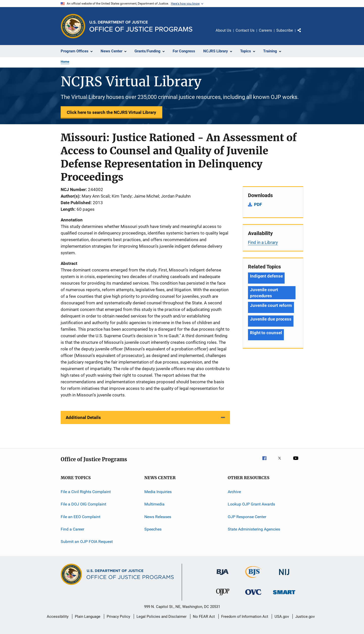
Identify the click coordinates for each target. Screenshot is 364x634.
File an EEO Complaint (81, 517)
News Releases (158, 517)
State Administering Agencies (254, 529)
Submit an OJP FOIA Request (87, 542)
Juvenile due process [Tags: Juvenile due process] (271, 319)
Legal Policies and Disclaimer (162, 617)
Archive (234, 492)
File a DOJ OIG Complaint (83, 504)
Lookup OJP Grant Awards (251, 504)
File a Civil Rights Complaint (86, 492)
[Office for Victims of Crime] (253, 596)
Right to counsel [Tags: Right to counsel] (266, 333)
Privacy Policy (118, 617)
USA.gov (282, 617)
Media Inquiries (158, 492)
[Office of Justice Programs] (73, 26)
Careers (265, 30)
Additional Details (83, 417)
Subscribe (285, 30)
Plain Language (88, 617)
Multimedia (154, 504)
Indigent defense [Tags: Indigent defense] (266, 276)
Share (303, 34)
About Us (223, 30)
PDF (258, 204)
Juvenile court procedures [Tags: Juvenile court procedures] (264, 293)
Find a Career (72, 529)
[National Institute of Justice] (284, 576)
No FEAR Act (204, 617)
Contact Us (245, 30)
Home (65, 62)
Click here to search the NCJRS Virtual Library (111, 112)
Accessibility (58, 617)
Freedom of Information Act (245, 617)
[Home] (141, 26)
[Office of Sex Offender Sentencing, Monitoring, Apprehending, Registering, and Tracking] (284, 595)
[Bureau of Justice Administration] (223, 576)
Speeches (153, 529)
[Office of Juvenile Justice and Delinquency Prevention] (223, 596)
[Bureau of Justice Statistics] (253, 579)
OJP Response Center (247, 517)
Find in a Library (263, 242)
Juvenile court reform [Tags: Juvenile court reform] (271, 305)
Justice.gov (305, 617)
